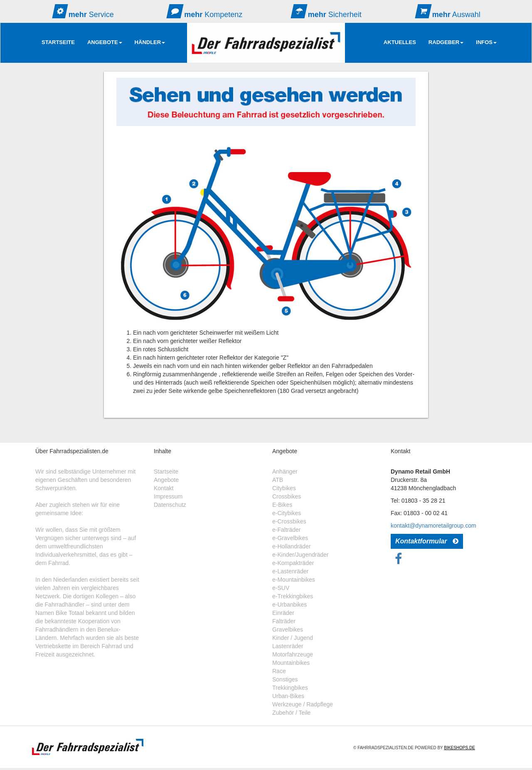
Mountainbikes (291, 663)
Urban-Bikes (288, 696)
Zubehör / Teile (291, 713)
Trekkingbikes (290, 688)
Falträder (284, 621)
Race (279, 671)
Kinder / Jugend (293, 638)
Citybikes (284, 488)
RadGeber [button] (446, 42)
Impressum (168, 496)
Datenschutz (170, 505)
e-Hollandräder (292, 546)
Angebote (166, 480)
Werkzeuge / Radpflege (303, 704)
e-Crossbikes (289, 521)
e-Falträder (286, 530)
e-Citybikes (287, 513)
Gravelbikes (288, 629)
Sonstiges (285, 679)
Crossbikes (287, 496)
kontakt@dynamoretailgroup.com (433, 526)
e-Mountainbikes (294, 580)
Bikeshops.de (459, 748)
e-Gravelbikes (290, 538)
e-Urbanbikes (289, 605)
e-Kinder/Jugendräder (300, 555)
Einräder (283, 613)
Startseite (58, 42)
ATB (278, 480)
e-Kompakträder (293, 563)
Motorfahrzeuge (293, 654)
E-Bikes (282, 505)
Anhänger (285, 471)
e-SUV (281, 588)
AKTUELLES (400, 42)
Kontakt (164, 488)
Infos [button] (486, 42)
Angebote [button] (105, 42)
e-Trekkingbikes (293, 596)
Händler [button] (150, 42)
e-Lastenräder (290, 571)
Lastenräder (288, 646)
